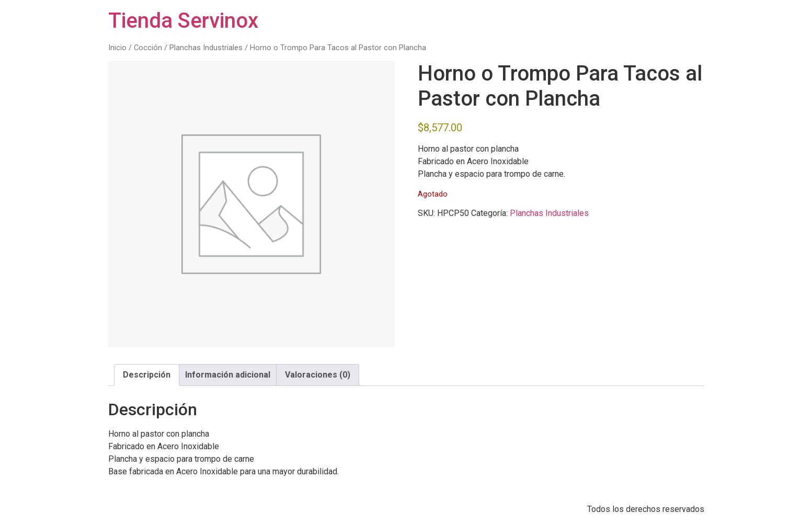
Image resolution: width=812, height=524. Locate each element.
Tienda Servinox (183, 21)
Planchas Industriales (206, 48)
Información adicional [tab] (228, 375)
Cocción (148, 48)
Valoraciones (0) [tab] (318, 375)
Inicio (117, 48)
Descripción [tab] (147, 375)
